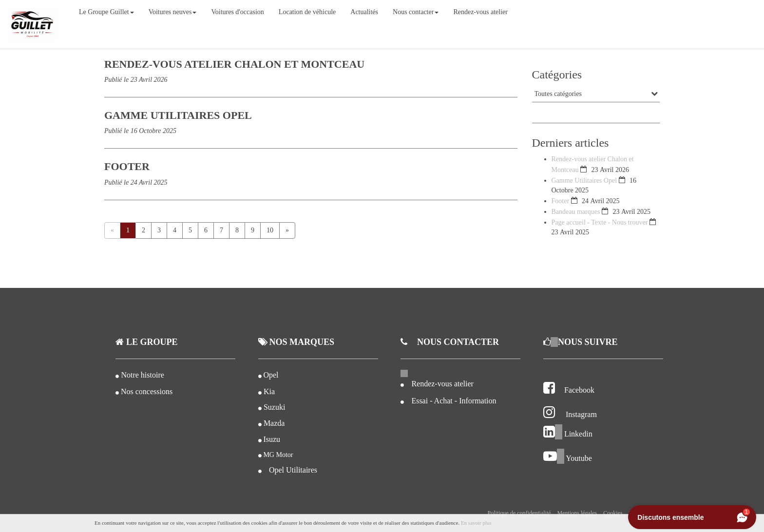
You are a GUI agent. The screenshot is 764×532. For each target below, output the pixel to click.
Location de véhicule (307, 12)
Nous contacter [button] (416, 12)
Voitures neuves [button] (173, 12)
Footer (561, 201)
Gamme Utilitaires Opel (585, 180)
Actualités (364, 12)
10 (270, 230)
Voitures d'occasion (237, 12)
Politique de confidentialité (519, 513)
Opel (271, 375)
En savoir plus (476, 523)
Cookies (613, 513)
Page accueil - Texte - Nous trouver (600, 222)
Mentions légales (577, 513)
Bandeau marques (576, 212)
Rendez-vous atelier (480, 12)
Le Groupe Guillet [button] (106, 12)
